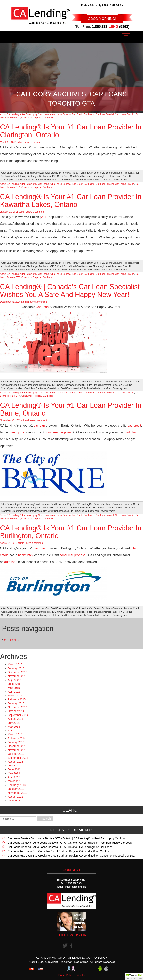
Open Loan (13, 180)
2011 (44, 217)
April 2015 (14, 692)
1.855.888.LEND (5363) (74, 880)
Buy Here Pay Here (67, 173)
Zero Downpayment (117, 180)
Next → (18, 640)
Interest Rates (110, 176)
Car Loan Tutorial (105, 114)
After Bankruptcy (10, 173)
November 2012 (18, 793)
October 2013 (16, 754)
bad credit (134, 426)
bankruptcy (16, 432)
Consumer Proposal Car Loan (118, 856)
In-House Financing (93, 176)
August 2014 (16, 719)
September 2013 (18, 758)
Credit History (20, 176)
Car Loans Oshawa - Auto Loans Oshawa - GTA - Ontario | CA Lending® (51, 843)
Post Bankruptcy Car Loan (110, 838)
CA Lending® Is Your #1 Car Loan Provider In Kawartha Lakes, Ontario (71, 201)
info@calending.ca (75, 887)
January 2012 (16, 801)
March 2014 (15, 734)
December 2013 (18, 746)
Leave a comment (33, 142)
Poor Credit (25, 180)
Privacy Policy (65, 975)
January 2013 (16, 789)
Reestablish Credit (57, 180)
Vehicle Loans (100, 180)
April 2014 (14, 731)
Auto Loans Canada (60, 114)
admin (20, 142)
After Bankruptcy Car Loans (34, 114)
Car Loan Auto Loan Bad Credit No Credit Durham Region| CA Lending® (52, 851)
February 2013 (17, 785)
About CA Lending (9, 114)
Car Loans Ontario (125, 114)
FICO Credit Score (60, 176)
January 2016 (16, 668)
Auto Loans (40, 173)
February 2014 (17, 738)
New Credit (123, 176)
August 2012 (16, 797)
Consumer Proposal (123, 173)
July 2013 (14, 766)
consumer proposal (58, 432)
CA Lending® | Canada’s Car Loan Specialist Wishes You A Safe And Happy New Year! (70, 291)
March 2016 (15, 664)
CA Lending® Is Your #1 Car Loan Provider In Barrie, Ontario (71, 409)
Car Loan (42, 307)
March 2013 (15, 781)
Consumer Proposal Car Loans (38, 118)
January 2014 (16, 742)
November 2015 (18, 676)
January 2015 (16, 703)
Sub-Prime (87, 180)
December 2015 (18, 672)
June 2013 (14, 769)
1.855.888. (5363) (111, 27)
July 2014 (14, 723)
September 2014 (18, 715)
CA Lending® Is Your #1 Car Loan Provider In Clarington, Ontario (71, 131)
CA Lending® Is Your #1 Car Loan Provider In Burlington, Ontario (71, 532)
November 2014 (18, 707)
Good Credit (76, 176)
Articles (81, 975)
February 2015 (17, 699)
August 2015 (16, 680)
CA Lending (83, 173)
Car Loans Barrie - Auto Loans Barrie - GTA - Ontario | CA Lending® (49, 838)
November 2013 (18, 750)
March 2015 (15, 696)
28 (12, 640)
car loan (39, 426)
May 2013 (14, 773)
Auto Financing (26, 173)
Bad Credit (51, 173)
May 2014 (14, 727)
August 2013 (16, 762)
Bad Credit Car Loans (83, 114)
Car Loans (107, 173)
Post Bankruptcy (39, 180)
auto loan (132, 432)
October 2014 (16, 711)
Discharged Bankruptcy (39, 176)
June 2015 (14, 684)
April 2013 (14, 777)
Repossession (74, 180)
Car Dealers (95, 173)
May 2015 (14, 688)
